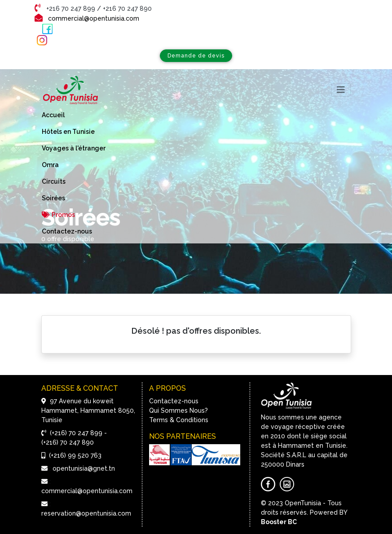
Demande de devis (196, 55)
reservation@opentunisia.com (86, 513)
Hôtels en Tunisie (68, 132)
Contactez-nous (174, 401)
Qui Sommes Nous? (178, 410)
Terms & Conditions (179, 420)
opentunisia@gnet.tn (84, 468)
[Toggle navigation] (341, 90)
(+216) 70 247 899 (76, 433)
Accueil (53, 115)
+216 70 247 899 (72, 9)
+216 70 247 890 (127, 9)
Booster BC (279, 522)
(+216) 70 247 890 (68, 442)
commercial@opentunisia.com (94, 18)
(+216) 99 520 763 (75, 455)
